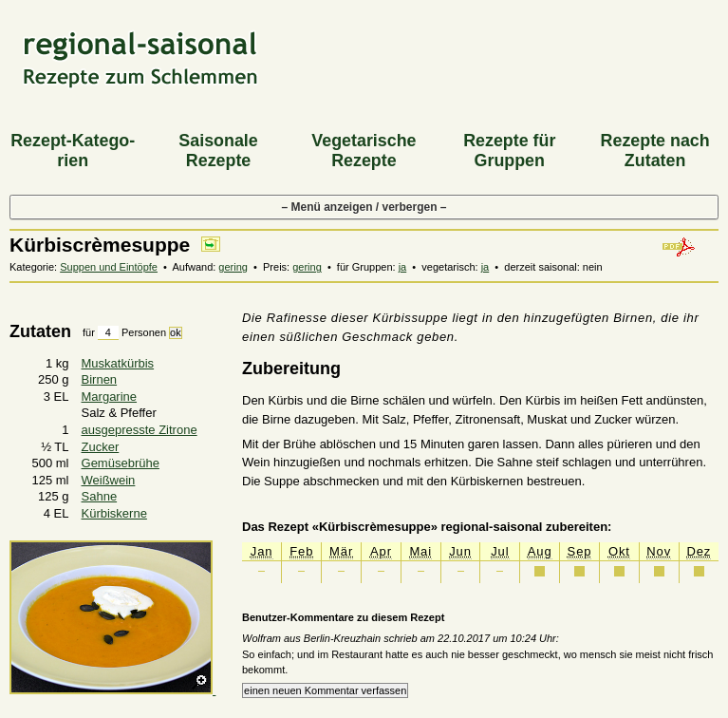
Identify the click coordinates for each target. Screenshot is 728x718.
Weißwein (109, 480)
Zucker (101, 447)
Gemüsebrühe (121, 463)
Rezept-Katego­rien (73, 151)
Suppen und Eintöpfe (109, 267)
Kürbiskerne (114, 513)
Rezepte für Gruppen (509, 151)
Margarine (110, 397)
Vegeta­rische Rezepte (364, 151)
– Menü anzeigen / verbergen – (364, 207)
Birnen (100, 379)
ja (403, 267)
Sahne (100, 496)
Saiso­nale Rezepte (218, 151)
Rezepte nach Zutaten (655, 151)
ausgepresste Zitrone (140, 430)
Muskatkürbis (118, 363)
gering (233, 267)
